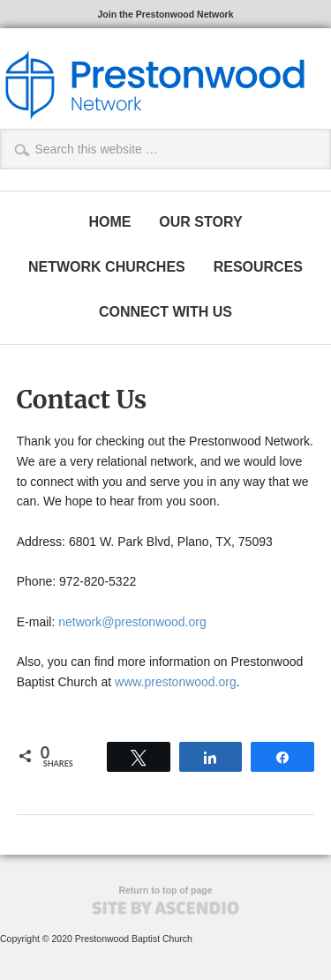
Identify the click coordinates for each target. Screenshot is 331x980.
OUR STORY (200, 222)
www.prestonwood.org (176, 682)
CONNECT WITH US (165, 312)
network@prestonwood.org (132, 622)
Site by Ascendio (165, 908)
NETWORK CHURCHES (107, 267)
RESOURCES (258, 267)
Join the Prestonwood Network (165, 14)
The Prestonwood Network (154, 85)
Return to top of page (165, 890)
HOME (109, 222)
